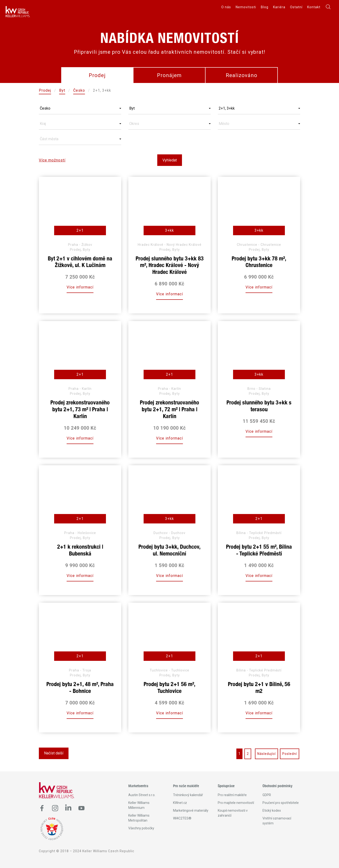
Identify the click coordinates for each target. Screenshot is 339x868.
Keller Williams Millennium (139, 805)
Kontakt (314, 7)
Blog (265, 7)
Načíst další (54, 753)
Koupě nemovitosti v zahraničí (233, 813)
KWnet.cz (180, 803)
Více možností (52, 160)
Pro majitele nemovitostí (236, 803)
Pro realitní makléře (232, 795)
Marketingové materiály (191, 810)
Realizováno (242, 75)
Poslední (290, 754)
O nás (226, 7)
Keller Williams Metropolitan (139, 818)
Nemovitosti (246, 7)
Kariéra (279, 7)
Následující (266, 754)
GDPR (267, 795)
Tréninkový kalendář (188, 795)
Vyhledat (170, 160)
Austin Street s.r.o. (142, 795)
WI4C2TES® (182, 818)
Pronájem (169, 75)
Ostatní (296, 7)
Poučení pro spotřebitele (281, 803)
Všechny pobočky (141, 828)
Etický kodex (272, 810)
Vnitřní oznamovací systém (277, 821)
